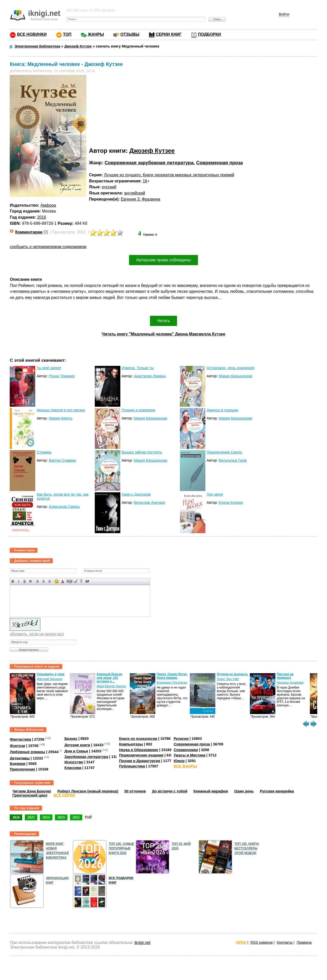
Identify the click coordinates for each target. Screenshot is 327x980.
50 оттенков (135, 791)
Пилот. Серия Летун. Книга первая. (172, 676)
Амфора (48, 205)
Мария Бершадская (235, 376)
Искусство (74, 762)
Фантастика (20, 739)
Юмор (179, 761)
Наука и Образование (139, 750)
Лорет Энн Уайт (228, 679)
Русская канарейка (277, 791)
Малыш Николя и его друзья (61, 410)
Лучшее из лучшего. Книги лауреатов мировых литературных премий (169, 175)
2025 (31, 817)
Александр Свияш (64, 507)
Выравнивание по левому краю (38, 581)
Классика (73, 768)
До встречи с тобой (170, 791)
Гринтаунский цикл (30, 795)
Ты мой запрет (49, 368)
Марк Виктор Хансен (111, 686)
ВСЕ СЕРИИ (64, 795)
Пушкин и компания (138, 410)
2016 (42, 217)
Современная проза (220, 163)
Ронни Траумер (62, 376)
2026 (16, 817)
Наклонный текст (19, 581)
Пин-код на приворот (285, 676)
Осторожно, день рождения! (231, 368)
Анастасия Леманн (150, 376)
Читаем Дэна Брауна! (32, 791)
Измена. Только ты (138, 368)
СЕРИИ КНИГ (169, 34)
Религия (181, 739)
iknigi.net (142, 943)
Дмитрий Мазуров (49, 679)
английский (135, 193)
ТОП (67, 34)
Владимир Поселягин (172, 683)
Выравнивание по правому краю (49, 581)
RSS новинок (261, 942)
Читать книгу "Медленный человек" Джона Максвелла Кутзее (163, 334)
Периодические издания (141, 755)
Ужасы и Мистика (190, 755)
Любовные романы (27, 752)
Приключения (22, 769)
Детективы (20, 758)
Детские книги (77, 745)
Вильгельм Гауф (233, 460)
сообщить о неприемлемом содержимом (48, 247)
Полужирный (13, 581)
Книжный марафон (211, 791)
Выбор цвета (62, 581)
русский (109, 187)
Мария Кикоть (61, 418)
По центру (44, 581)
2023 (61, 817)
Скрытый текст (70, 581)
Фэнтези (17, 746)
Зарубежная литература (86, 757)
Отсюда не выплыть (232, 674)
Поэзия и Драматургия (140, 761)
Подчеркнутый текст (25, 581)
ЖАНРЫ (96, 34)
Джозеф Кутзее (152, 151)
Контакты (285, 942)
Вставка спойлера (87, 581)
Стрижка (44, 452)
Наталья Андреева (290, 683)
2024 (46, 817)
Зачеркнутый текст (31, 581)
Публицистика (132, 766)
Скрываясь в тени (50, 674)
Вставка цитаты (75, 581)
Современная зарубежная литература (149, 163)
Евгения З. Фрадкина (141, 199)
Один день (244, 791)
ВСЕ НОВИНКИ (32, 34)
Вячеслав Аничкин (149, 503)
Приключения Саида (224, 452)
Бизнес (71, 739)
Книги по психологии (138, 739)
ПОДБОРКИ (209, 34)
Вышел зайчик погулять (142, 452)
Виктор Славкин (62, 460)
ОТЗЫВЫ (130, 34)
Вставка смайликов (57, 581)
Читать (164, 321)
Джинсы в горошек (222, 410)
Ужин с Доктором (136, 494)
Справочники (186, 750)
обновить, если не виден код (37, 634)
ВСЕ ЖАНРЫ (185, 766)
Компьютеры (131, 744)
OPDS (241, 942)
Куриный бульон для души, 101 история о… (109, 678)
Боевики (17, 764)
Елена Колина (231, 503)
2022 (76, 817)
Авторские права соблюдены (163, 260)
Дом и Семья (76, 751)
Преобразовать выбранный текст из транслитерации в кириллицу (81, 581)
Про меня (215, 494)
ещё (88, 816)
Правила (304, 942)
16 (145, 181)
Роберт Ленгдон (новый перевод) (88, 791)
